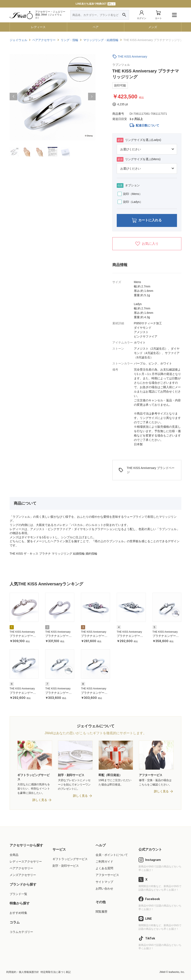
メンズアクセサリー (23, 875)
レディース (38, 27)
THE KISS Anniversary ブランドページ (147, 470)
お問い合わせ (104, 889)
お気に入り (147, 244)
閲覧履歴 (101, 912)
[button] (13, 97)
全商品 (14, 855)
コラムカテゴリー (21, 932)
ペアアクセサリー (21, 868)
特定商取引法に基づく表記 (56, 972)
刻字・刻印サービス (66, 866)
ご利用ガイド (104, 862)
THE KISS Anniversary (133, 57)
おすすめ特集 (18, 913)
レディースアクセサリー (26, 862)
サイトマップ (104, 882)
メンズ (153, 27)
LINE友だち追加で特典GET (95, 4)
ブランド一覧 (18, 894)
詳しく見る (40, 800)
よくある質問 (104, 868)
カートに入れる (147, 221)
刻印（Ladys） (130, 202)
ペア (96, 27)
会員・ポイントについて (112, 855)
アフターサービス (107, 875)
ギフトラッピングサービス (70, 859)
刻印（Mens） (130, 194)
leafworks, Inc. (177, 972)
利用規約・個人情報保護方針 (23, 972)
